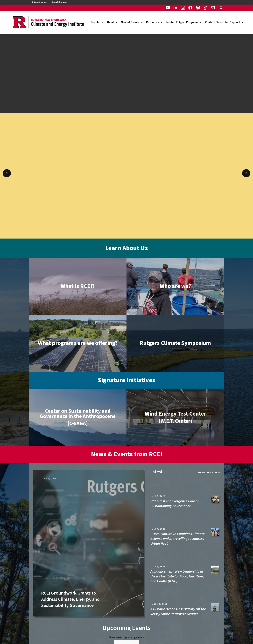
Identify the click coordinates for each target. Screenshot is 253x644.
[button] (221, 8)
